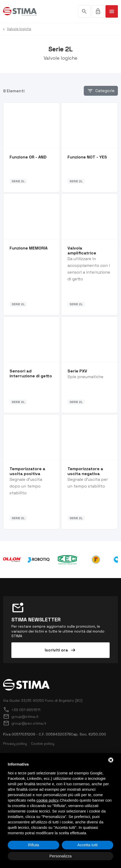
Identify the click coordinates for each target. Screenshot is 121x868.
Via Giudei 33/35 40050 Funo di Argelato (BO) (43, 700)
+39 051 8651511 (22, 710)
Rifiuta (33, 845)
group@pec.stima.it (25, 723)
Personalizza (61, 856)
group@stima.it (21, 717)
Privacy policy (15, 744)
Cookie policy (43, 744)
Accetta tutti (87, 845)
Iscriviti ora (61, 650)
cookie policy (48, 800)
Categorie (101, 91)
